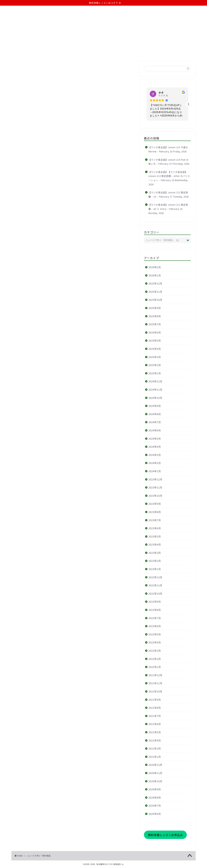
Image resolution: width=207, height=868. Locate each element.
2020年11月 (155, 773)
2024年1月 (155, 471)
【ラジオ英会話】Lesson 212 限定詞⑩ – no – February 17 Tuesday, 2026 (169, 194)
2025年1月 (155, 373)
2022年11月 (155, 585)
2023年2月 (155, 561)
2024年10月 (155, 398)
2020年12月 (155, 765)
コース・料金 (79, 53)
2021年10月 (155, 691)
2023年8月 (155, 512)
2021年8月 (155, 708)
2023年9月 (155, 504)
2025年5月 (155, 340)
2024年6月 (155, 430)
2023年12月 (155, 479)
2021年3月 (155, 748)
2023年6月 (155, 528)
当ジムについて (55, 53)
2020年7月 (155, 806)
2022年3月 (155, 651)
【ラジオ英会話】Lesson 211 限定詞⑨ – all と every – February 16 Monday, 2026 (168, 209)
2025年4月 (155, 349)
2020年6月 (155, 814)
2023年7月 (155, 520)
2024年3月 (155, 455)
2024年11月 (155, 389)
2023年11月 (155, 487)
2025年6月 (155, 332)
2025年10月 (155, 300)
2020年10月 (155, 781)
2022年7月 (155, 618)
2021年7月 (155, 716)
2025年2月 (155, 365)
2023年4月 (155, 544)
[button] (188, 104)
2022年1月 (155, 667)
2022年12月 (155, 577)
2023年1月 (155, 569)
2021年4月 (155, 740)
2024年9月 (155, 406)
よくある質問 (102, 53)
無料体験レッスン (128, 53)
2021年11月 (155, 683)
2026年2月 (155, 267)
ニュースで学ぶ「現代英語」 (40, 856)
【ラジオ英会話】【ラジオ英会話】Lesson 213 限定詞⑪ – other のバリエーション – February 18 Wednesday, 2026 (169, 178)
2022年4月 (155, 642)
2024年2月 (155, 463)
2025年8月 (155, 316)
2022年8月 (155, 610)
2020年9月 (155, 789)
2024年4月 (155, 447)
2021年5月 (155, 732)
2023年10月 (155, 496)
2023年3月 (155, 553)
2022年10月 (155, 593)
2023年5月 (155, 536)
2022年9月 (155, 602)
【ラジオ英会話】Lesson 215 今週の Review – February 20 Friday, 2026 (168, 149)
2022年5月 (155, 634)
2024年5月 (155, 439)
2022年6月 (155, 626)
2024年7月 (155, 422)
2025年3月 (155, 357)
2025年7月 (155, 324)
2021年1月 (155, 757)
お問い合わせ (154, 53)
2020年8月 (155, 797)
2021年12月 (155, 675)
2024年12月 (155, 381)
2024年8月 (155, 414)
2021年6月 (155, 724)
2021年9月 (155, 700)
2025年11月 (155, 292)
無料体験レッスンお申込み (165, 835)
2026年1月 (155, 275)
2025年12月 (155, 283)
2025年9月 (155, 308)
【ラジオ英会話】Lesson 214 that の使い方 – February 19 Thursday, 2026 (169, 162)
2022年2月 (155, 659)
